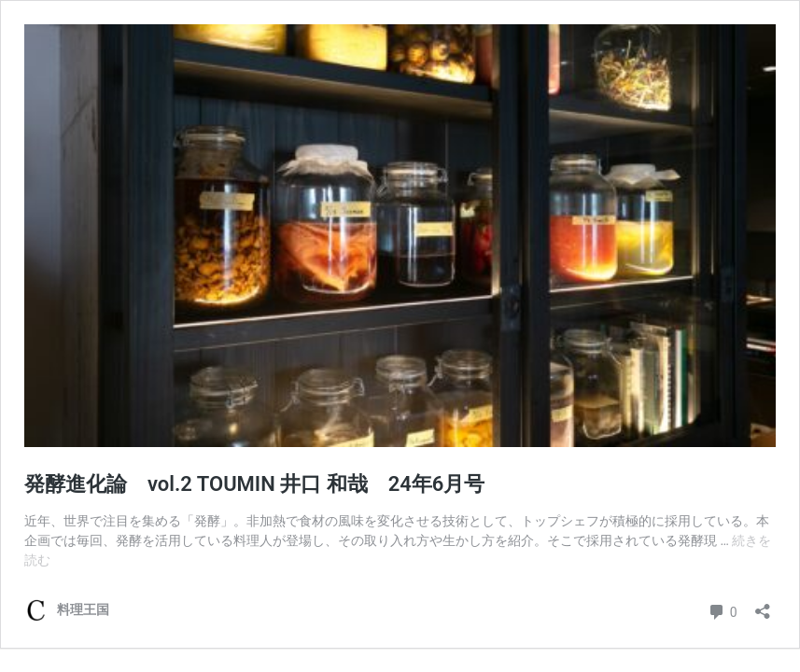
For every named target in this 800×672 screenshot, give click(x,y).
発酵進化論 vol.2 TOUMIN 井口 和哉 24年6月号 (254, 484)
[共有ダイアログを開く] (763, 605)
